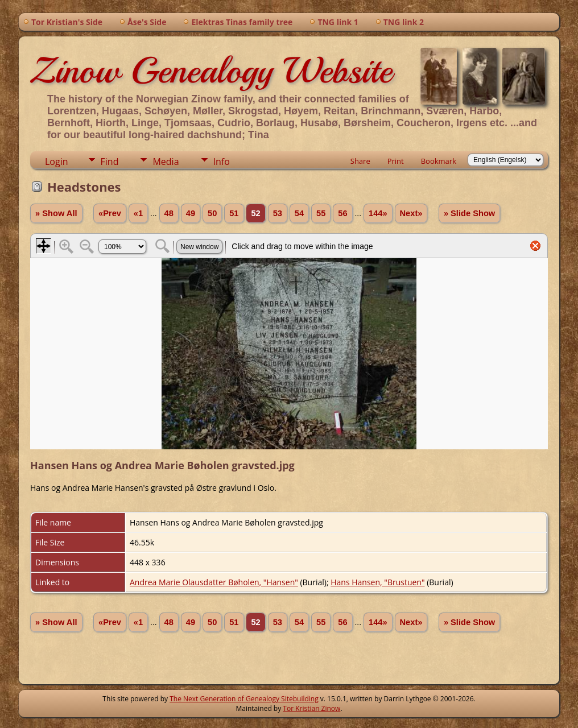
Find (110, 162)
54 (299, 213)
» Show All (56, 213)
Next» (411, 213)
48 (169, 213)
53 (278, 213)
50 (212, 213)
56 (342, 213)
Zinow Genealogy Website (211, 71)
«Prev (110, 213)
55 (321, 213)
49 (191, 213)
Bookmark (439, 161)
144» (378, 213)
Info (222, 162)
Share (360, 161)
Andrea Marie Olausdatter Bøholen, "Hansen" (214, 582)
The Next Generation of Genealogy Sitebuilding (244, 699)
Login (57, 162)
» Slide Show (469, 213)
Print (396, 161)
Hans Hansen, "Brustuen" (377, 582)
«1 (138, 213)
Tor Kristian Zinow (311, 708)
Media (166, 162)
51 (234, 213)
